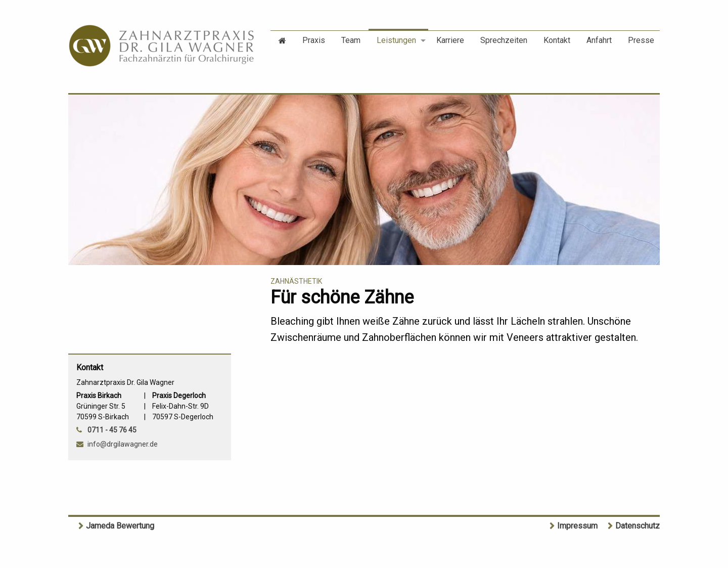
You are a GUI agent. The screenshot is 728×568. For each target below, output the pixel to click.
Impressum (577, 526)
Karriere (450, 40)
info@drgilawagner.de (123, 444)
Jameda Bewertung (120, 526)
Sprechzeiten (504, 40)
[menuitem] (282, 40)
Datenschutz (638, 526)
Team (351, 40)
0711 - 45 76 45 (112, 430)
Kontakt (557, 40)
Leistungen (396, 40)
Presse (641, 40)
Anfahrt (599, 40)
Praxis (314, 40)
